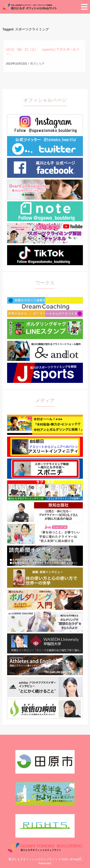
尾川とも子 (38, 64)
